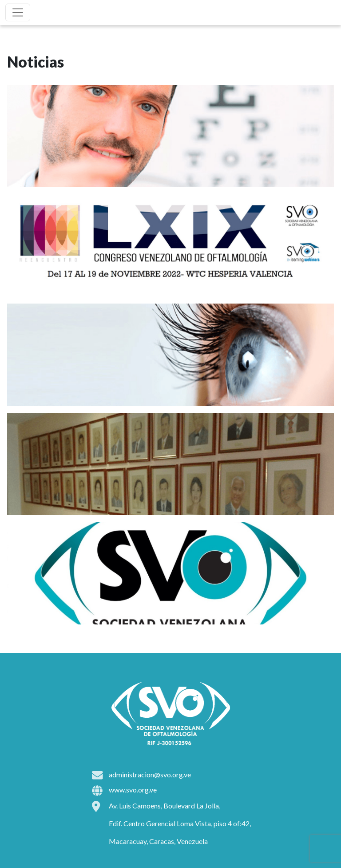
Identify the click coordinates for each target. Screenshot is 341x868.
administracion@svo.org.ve (150, 774)
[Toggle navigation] (18, 12)
